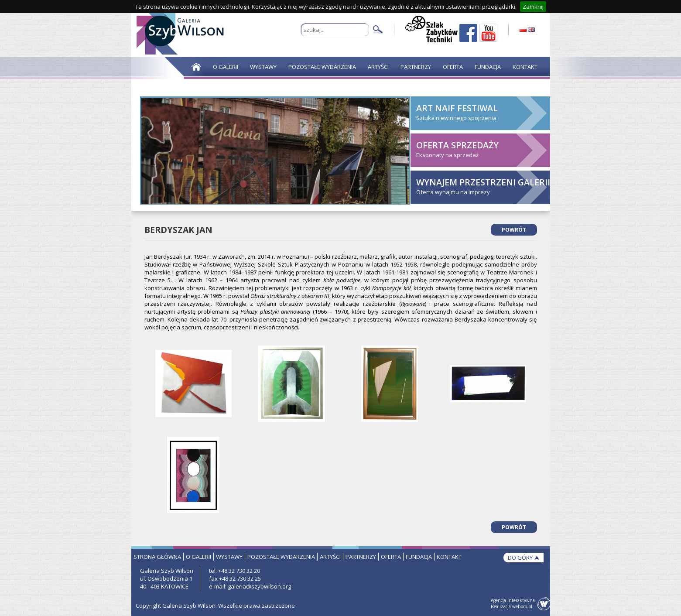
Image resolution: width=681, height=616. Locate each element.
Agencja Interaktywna (513, 600)
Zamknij (533, 7)
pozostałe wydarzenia (281, 557)
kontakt (449, 557)
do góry (520, 558)
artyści (330, 557)
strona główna (157, 557)
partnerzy (361, 557)
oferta (391, 557)
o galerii (198, 557)
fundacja (419, 557)
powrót (514, 230)
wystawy (229, 557)
